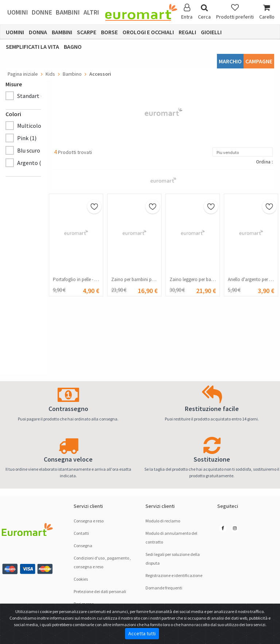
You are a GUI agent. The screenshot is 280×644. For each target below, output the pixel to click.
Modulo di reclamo (163, 521)
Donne (42, 12)
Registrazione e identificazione (174, 575)
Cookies (81, 579)
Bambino (72, 74)
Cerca (204, 12)
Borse (109, 32)
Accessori (100, 74)
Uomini (18, 12)
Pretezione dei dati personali (100, 591)
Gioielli (211, 32)
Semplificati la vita (32, 47)
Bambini (68, 12)
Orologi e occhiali (148, 32)
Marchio (230, 61)
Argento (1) (32, 163)
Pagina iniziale (23, 74)
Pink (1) (27, 138)
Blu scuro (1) (33, 150)
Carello (267, 12)
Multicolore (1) (36, 126)
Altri (91, 12)
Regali (187, 32)
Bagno (73, 47)
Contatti (81, 533)
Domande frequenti (164, 588)
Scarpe (87, 32)
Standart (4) (32, 96)
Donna (38, 32)
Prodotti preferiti (235, 12)
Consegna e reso (89, 521)
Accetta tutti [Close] (142, 633)
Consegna (83, 546)
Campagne (259, 61)
